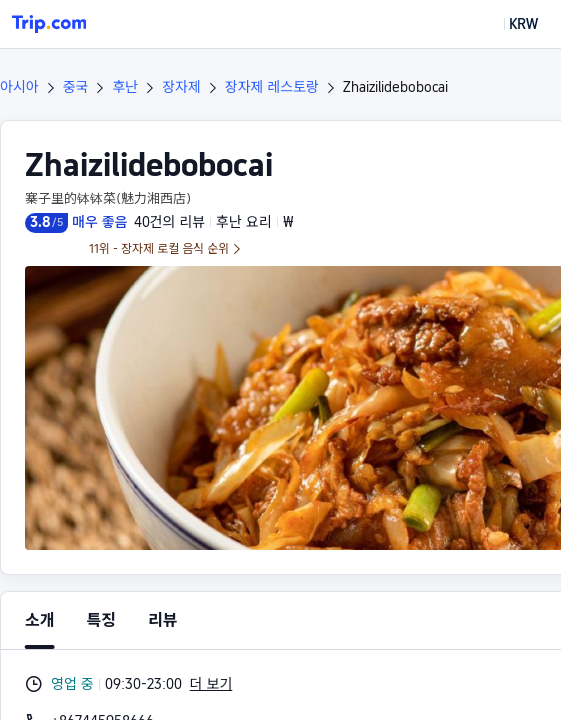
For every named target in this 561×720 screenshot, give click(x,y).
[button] (509, 24)
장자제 (181, 87)
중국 (76, 87)
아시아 (19, 87)
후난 (125, 87)
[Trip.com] (49, 24)
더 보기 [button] (211, 684)
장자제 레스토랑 (272, 87)
